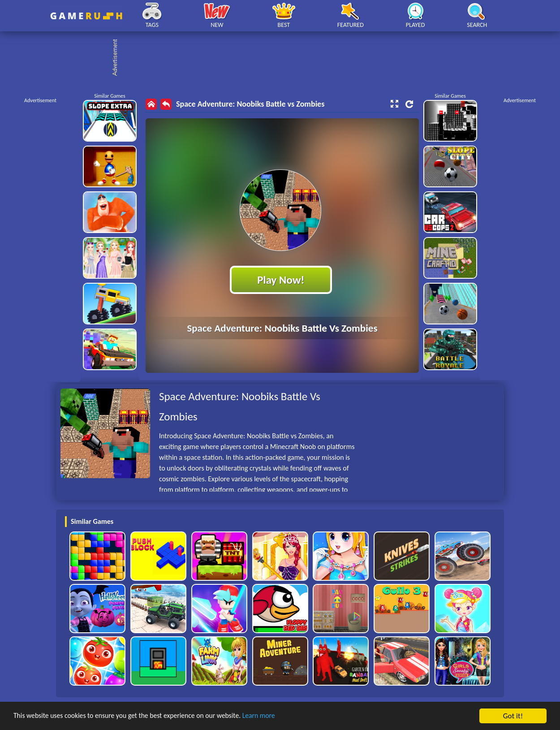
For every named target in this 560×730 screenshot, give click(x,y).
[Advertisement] (284, 58)
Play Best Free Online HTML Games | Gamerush (86, 16)
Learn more (280, 717)
